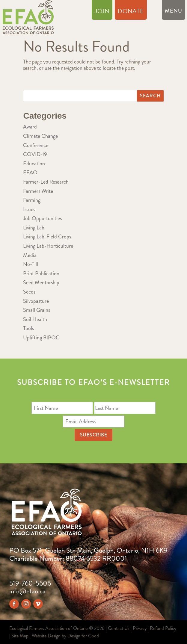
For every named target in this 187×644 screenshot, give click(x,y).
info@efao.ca (27, 591)
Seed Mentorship (41, 282)
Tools (28, 328)
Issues (29, 209)
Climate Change (40, 136)
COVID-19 (35, 154)
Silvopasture (36, 301)
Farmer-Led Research (46, 182)
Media (30, 255)
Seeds (29, 292)
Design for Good (83, 636)
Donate (131, 12)
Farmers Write (38, 191)
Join (102, 12)
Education (34, 164)
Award (30, 127)
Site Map (20, 636)
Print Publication (41, 273)
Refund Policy (163, 628)
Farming (32, 200)
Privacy (140, 628)
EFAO (30, 173)
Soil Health (35, 319)
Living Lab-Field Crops (47, 237)
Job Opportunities (42, 218)
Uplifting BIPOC (41, 338)
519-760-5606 (30, 583)
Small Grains (37, 310)
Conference (36, 145)
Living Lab (34, 228)
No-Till (31, 264)
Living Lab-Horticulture (48, 246)
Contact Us (119, 628)
